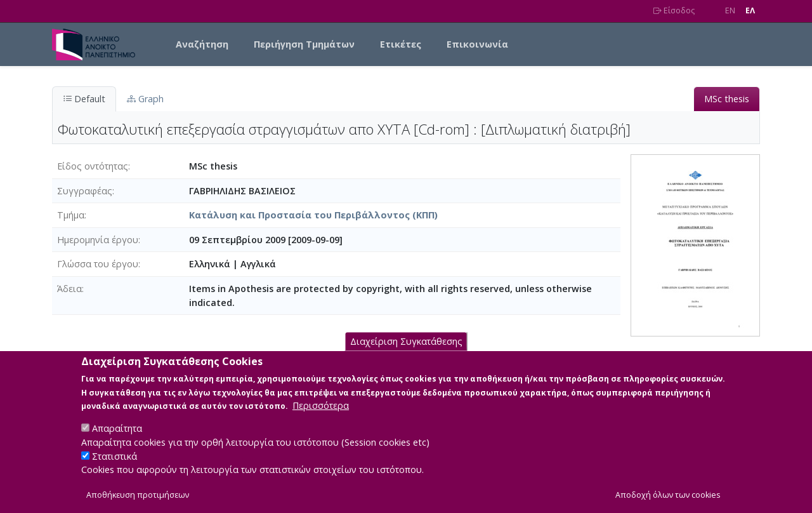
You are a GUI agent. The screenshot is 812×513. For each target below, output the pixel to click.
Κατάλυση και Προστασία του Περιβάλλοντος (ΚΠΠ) (313, 215)
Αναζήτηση (202, 44)
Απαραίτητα (117, 428)
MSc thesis (727, 99)
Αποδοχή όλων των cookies (668, 495)
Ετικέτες (401, 44)
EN (730, 10)
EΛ (750, 10)
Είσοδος (674, 10)
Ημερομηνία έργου (98, 240)
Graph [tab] (145, 99)
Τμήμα (71, 215)
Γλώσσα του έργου (98, 264)
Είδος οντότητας (93, 166)
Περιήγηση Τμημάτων (304, 44)
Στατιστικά (115, 456)
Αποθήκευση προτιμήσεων (138, 495)
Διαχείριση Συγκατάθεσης (406, 341)
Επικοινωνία (477, 44)
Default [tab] (84, 99)
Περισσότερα (321, 405)
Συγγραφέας (85, 191)
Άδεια (69, 289)
